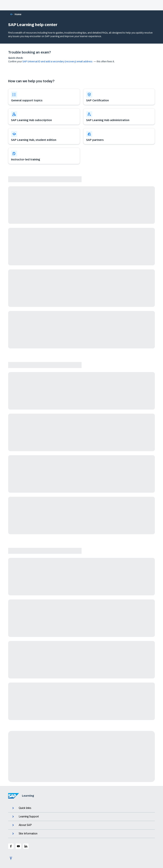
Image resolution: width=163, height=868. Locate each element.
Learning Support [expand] (25, 817)
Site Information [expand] (24, 834)
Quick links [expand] (21, 808)
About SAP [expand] (22, 825)
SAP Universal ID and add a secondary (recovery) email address (57, 61)
